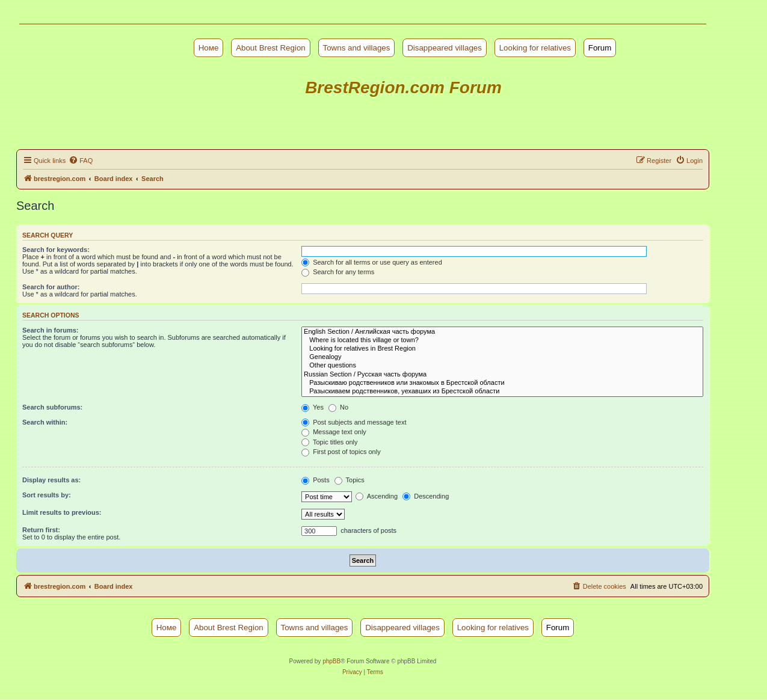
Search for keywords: (56, 250)
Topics (350, 480)
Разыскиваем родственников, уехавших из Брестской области (502, 391)
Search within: (45, 422)
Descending (426, 496)
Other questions (502, 366)
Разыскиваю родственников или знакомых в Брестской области (502, 383)
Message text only (334, 432)
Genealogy (502, 357)
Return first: (41, 530)
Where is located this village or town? (502, 340)
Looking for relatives (535, 48)
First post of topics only (341, 452)
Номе (209, 48)
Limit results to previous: (62, 512)
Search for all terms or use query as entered (372, 262)
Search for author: (51, 287)
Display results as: (51, 480)
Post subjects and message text (354, 422)
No (338, 407)
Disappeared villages (445, 48)
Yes (313, 407)
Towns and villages (357, 48)
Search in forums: (51, 330)
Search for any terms (338, 272)
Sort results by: (47, 495)
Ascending (377, 496)
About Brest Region (271, 48)
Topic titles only (329, 442)
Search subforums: (52, 407)
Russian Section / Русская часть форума (502, 375)
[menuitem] (81, 161)
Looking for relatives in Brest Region (502, 349)
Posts (316, 480)
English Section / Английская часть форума (502, 332)
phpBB (331, 661)
